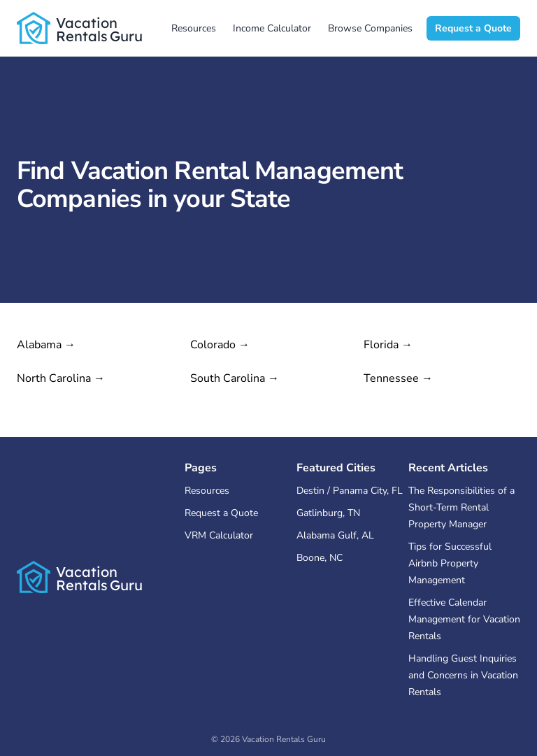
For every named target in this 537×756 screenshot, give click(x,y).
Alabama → (46, 345)
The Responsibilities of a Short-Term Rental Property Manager (461, 507)
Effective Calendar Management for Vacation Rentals (464, 619)
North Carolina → (61, 378)
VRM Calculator (219, 535)
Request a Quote (473, 28)
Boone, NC (320, 558)
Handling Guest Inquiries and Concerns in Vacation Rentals (463, 675)
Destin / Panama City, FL (350, 491)
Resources (194, 28)
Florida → (388, 345)
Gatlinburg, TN (328, 513)
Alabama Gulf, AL (335, 535)
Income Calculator (272, 28)
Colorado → (220, 345)
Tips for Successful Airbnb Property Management (450, 563)
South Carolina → (235, 378)
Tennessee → (398, 378)
